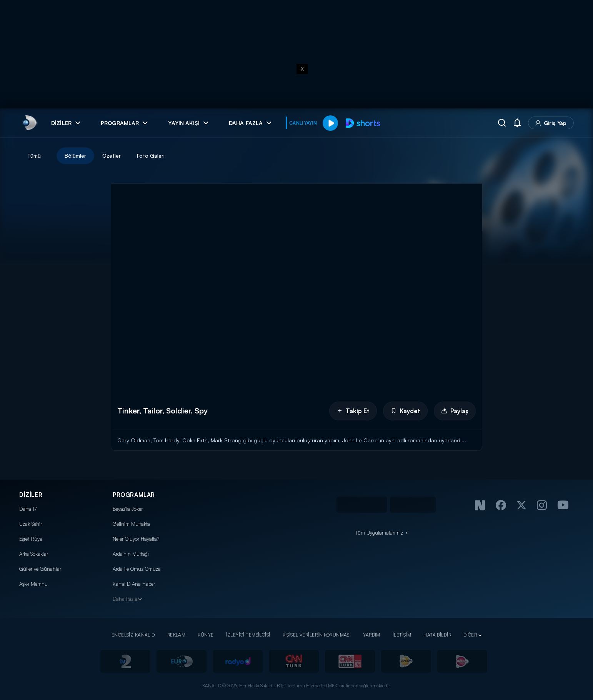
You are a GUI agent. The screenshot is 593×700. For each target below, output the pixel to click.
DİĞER (470, 635)
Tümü (34, 156)
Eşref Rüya (31, 539)
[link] (29, 123)
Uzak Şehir (31, 524)
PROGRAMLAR (134, 495)
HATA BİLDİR (437, 635)
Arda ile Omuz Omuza (137, 569)
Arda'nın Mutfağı (131, 554)
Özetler (112, 156)
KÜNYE (206, 635)
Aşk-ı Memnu (33, 584)
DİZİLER (31, 495)
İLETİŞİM (402, 635)
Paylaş (455, 411)
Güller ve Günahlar (40, 569)
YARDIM (372, 635)
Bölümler (75, 156)
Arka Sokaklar (34, 554)
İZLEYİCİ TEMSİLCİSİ (248, 635)
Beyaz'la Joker (128, 509)
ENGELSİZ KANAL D (133, 635)
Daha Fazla (125, 599)
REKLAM (177, 635)
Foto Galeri (151, 156)
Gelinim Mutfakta (131, 524)
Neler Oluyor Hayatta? (136, 539)
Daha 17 (28, 509)
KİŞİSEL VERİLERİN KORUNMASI (317, 635)
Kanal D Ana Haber (134, 584)
